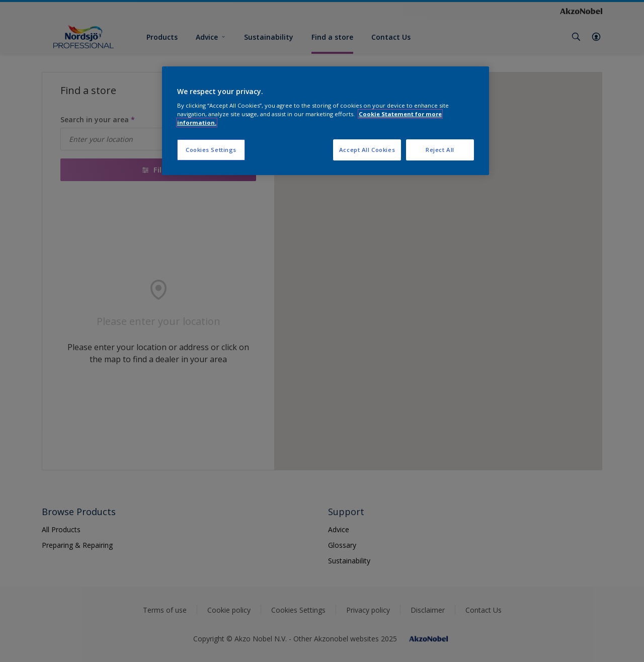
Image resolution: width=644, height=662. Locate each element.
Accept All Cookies (367, 150)
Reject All (440, 150)
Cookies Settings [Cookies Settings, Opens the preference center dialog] (211, 150)
